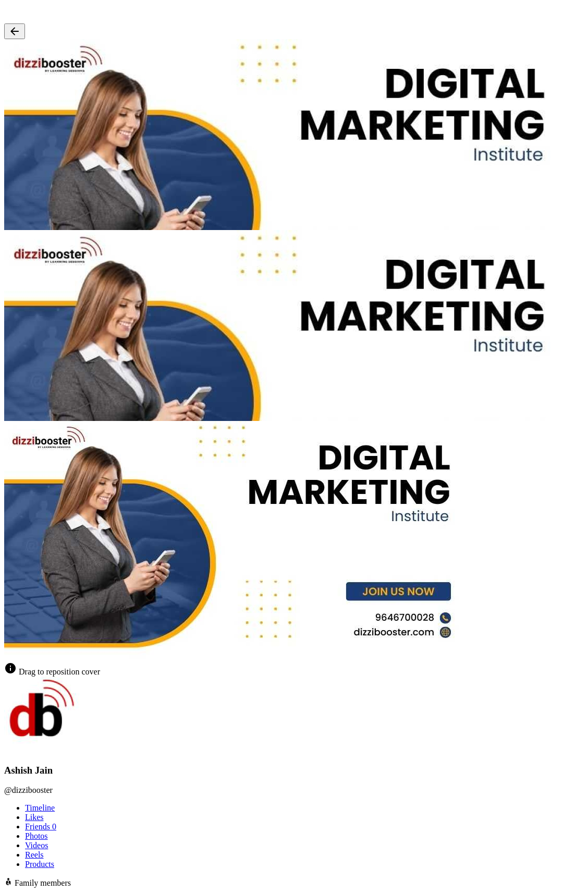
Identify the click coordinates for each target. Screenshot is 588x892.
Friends (41, 827)
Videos (36, 845)
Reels (34, 855)
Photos (36, 836)
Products (40, 864)
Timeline (40, 808)
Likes (34, 817)
